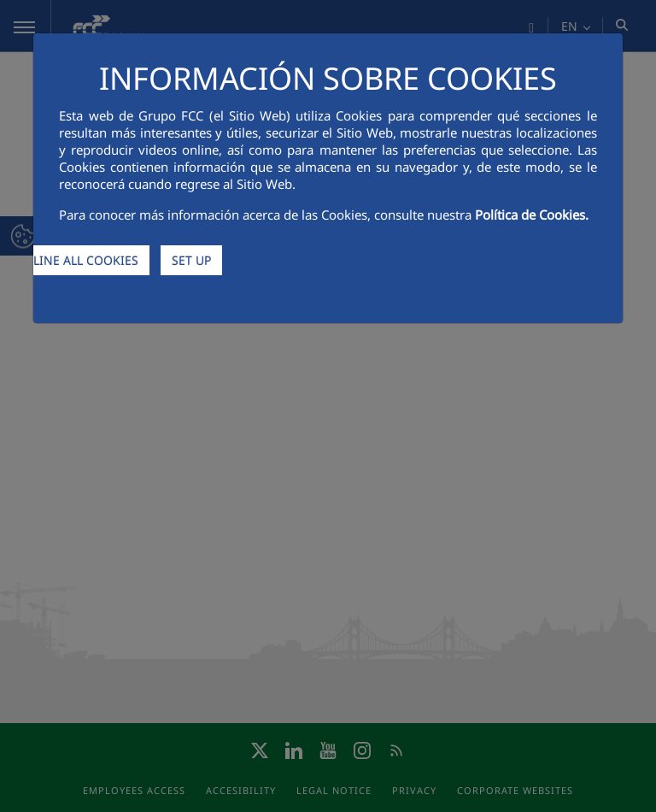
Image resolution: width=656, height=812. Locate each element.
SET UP (191, 260)
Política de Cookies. (532, 215)
